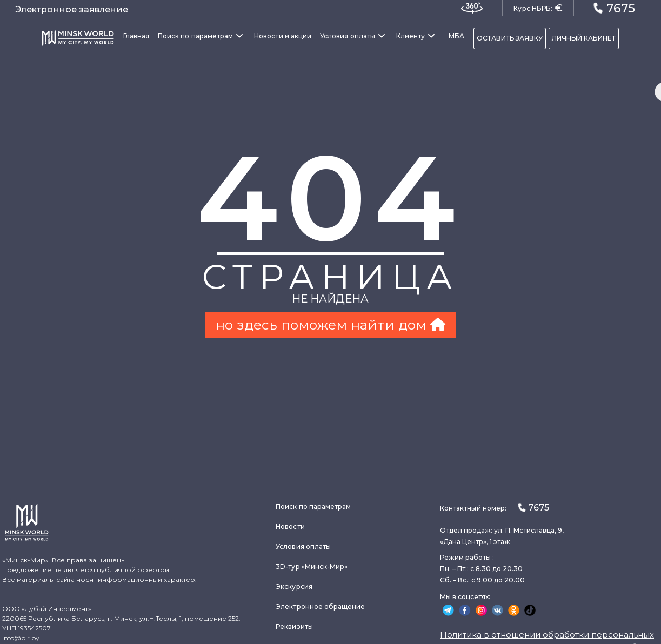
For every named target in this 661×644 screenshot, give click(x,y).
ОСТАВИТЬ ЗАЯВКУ (510, 38)
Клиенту (410, 36)
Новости (290, 526)
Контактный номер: (495, 508)
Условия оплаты (348, 36)
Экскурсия (294, 586)
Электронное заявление (72, 9)
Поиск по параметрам (195, 36)
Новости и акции (283, 36)
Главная (136, 36)
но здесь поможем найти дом (330, 325)
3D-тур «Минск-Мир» (312, 566)
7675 (614, 8)
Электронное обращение (320, 606)
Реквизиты (294, 626)
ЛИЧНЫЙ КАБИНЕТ (584, 38)
